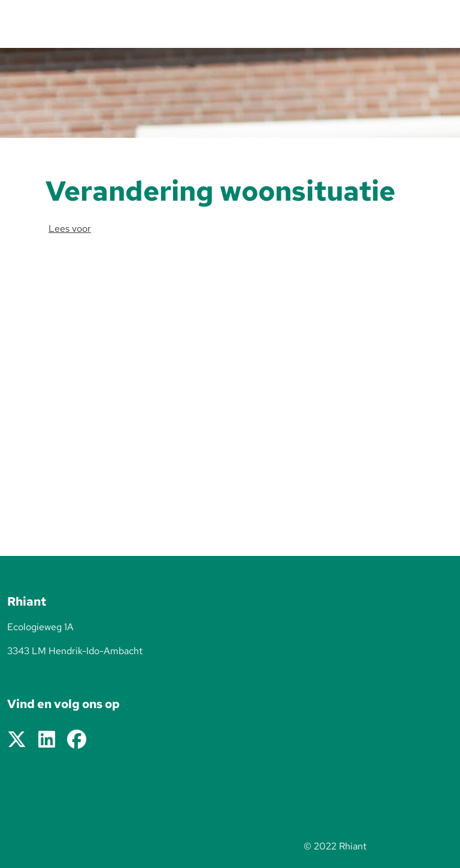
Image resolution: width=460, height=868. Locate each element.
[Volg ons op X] (17, 740)
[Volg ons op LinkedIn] (47, 740)
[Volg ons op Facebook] (77, 740)
